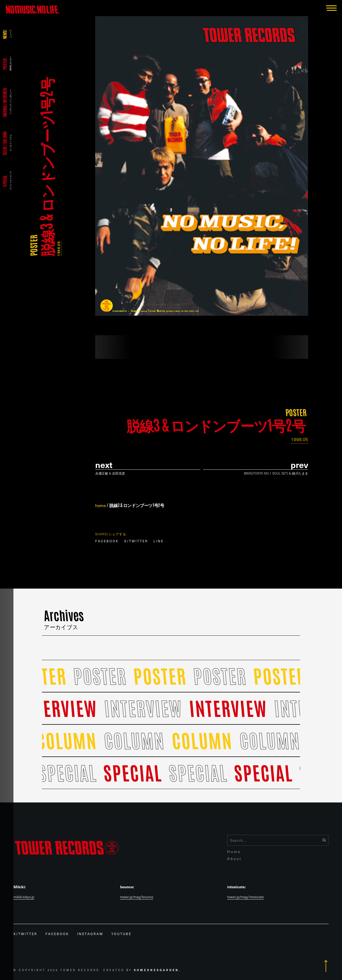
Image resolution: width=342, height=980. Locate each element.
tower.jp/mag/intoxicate (245, 897)
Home (234, 852)
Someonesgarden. (158, 970)
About (234, 859)
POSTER (33, 246)
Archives (64, 618)
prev (299, 465)
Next (104, 465)
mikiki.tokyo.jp (24, 897)
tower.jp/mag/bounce (137, 897)
